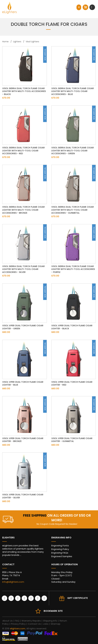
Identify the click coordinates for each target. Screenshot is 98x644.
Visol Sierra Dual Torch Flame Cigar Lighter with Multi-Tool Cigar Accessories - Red (23, 151)
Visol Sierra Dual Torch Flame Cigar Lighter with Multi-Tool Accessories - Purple (73, 269)
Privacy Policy (18, 624)
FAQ (17, 621)
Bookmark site (53, 611)
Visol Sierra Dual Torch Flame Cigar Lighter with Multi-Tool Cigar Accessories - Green (73, 151)
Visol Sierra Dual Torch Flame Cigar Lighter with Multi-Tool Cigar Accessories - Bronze (23, 210)
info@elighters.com (13, 582)
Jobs (46, 624)
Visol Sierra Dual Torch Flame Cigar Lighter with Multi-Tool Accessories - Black (24, 91)
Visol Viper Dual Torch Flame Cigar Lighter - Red (72, 383)
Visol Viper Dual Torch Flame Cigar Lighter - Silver (23, 496)
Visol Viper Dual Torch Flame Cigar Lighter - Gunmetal (72, 440)
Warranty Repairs (31, 621)
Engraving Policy (60, 549)
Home (5, 42)
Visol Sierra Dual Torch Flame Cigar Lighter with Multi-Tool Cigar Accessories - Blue (73, 91)
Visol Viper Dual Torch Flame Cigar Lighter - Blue (23, 383)
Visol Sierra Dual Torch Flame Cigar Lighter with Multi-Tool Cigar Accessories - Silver (23, 269)
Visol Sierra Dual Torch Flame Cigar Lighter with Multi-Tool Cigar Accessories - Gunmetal (73, 210)
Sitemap (56, 624)
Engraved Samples (62, 556)
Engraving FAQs (60, 553)
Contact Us (34, 624)
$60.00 (6, 332)
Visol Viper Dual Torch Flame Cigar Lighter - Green (23, 327)
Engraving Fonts (60, 546)
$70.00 (6, 98)
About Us (8, 621)
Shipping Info (50, 621)
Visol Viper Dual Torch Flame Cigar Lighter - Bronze (23, 440)
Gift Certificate (78, 598)
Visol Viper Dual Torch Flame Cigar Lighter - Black (72, 327)
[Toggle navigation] (92, 7)
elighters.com (18, 628)
